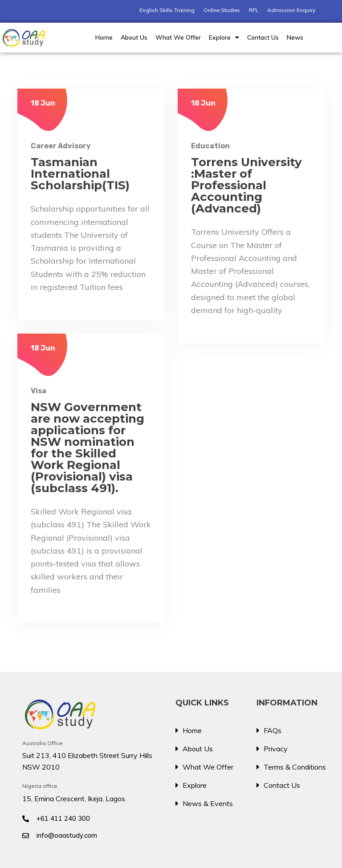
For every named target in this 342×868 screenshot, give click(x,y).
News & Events (208, 803)
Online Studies (222, 10)
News (295, 37)
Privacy (276, 749)
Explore (224, 37)
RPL (254, 10)
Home (104, 37)
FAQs (273, 730)
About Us (134, 37)
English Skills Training (167, 10)
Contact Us (263, 37)
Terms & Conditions (295, 767)
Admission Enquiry (291, 10)
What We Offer (178, 37)
